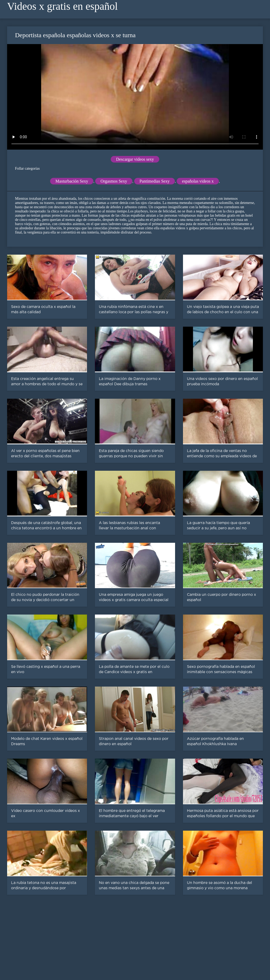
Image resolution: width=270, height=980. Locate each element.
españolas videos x (198, 181)
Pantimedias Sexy (155, 181)
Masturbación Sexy (72, 181)
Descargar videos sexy (135, 159)
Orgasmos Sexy (114, 181)
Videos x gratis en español (62, 6)
